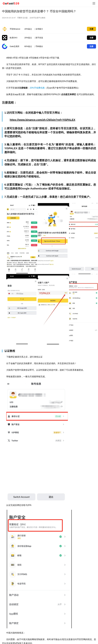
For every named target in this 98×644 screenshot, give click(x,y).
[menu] (94, 3)
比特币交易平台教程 (38, 18)
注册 (91, 29)
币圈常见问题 (22, 18)
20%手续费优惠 (37, 88)
